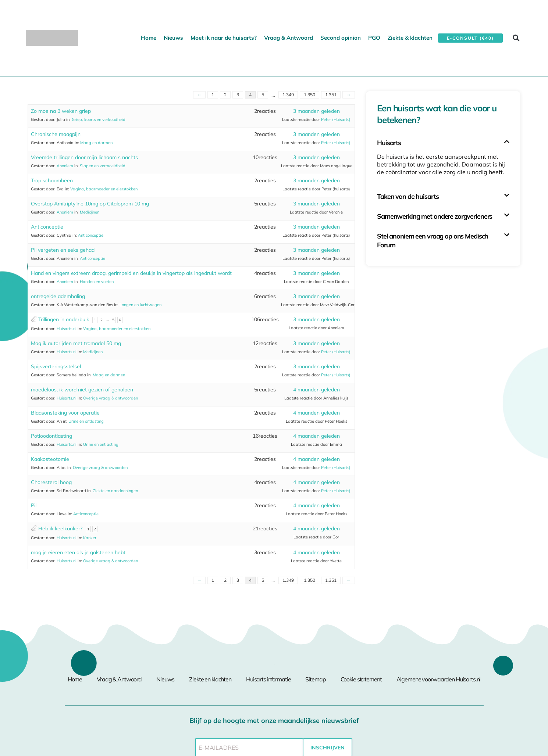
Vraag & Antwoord (289, 38)
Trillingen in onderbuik (64, 319)
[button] (516, 38)
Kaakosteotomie (50, 459)
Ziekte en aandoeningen (115, 491)
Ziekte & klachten (410, 38)
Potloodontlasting (51, 436)
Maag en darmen (96, 143)
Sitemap (315, 679)
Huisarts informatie (268, 679)
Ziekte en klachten (210, 679)
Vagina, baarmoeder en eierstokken (104, 189)
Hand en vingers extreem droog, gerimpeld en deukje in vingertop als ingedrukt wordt (131, 273)
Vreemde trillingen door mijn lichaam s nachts (84, 157)
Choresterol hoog (51, 482)
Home (149, 38)
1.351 (331, 95)
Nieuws (173, 38)
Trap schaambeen (52, 180)
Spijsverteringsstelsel (56, 366)
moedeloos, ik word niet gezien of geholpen (82, 390)
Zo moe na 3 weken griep (61, 111)
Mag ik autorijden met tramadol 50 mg (76, 343)
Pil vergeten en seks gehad (63, 250)
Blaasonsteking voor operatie (65, 413)
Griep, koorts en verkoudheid (99, 119)
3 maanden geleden (316, 111)
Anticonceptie (47, 227)
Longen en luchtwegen (140, 305)
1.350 (309, 95)
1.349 (288, 95)
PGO (374, 38)
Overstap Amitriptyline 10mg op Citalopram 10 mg (90, 204)
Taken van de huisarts (408, 196)
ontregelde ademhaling (58, 296)
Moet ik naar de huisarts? (224, 38)
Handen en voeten (97, 282)
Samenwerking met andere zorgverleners (435, 216)
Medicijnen (90, 212)
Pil (34, 505)
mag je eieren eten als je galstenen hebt (78, 552)
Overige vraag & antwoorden (111, 398)
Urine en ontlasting (86, 421)
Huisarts (389, 143)
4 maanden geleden (316, 390)
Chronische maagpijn (56, 134)
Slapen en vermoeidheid (103, 166)
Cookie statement (361, 679)
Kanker (90, 538)
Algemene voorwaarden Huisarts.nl (439, 679)
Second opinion (341, 38)
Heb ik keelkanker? (60, 529)
